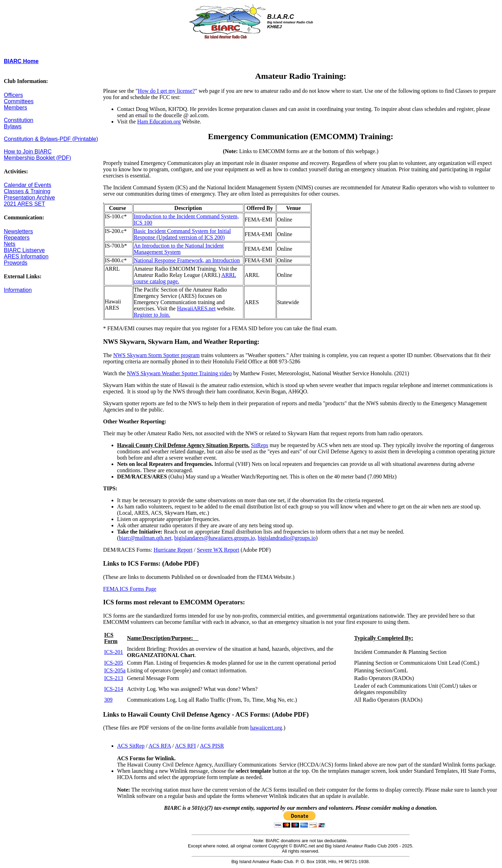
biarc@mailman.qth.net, (146, 538)
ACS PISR (212, 746)
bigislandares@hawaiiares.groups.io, (215, 538)
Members (16, 108)
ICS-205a (115, 670)
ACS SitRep (131, 746)
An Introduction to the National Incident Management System (179, 249)
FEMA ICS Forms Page (130, 589)
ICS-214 (114, 689)
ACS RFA (160, 746)
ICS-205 (114, 663)
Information (18, 290)
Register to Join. (152, 315)
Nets (10, 244)
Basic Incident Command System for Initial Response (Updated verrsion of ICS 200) (182, 234)
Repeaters (17, 238)
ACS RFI (185, 746)
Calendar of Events (28, 185)
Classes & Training (27, 191)
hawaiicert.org (266, 728)
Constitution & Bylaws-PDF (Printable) (51, 139)
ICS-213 (114, 678)
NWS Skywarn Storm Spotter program (157, 355)
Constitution (19, 120)
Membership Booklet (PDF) (37, 158)
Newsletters (18, 231)
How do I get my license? (166, 91)
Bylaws (13, 126)
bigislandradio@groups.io (287, 538)
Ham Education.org (159, 122)
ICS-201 (114, 652)
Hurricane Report (173, 550)
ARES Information (26, 256)
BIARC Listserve (24, 250)
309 (108, 700)
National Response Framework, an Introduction (187, 260)
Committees (19, 101)
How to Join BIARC (28, 152)
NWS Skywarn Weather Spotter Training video (179, 373)
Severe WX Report (218, 550)
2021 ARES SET (24, 204)
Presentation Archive (29, 198)
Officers (13, 95)
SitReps (260, 445)
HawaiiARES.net (196, 308)
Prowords (16, 263)
